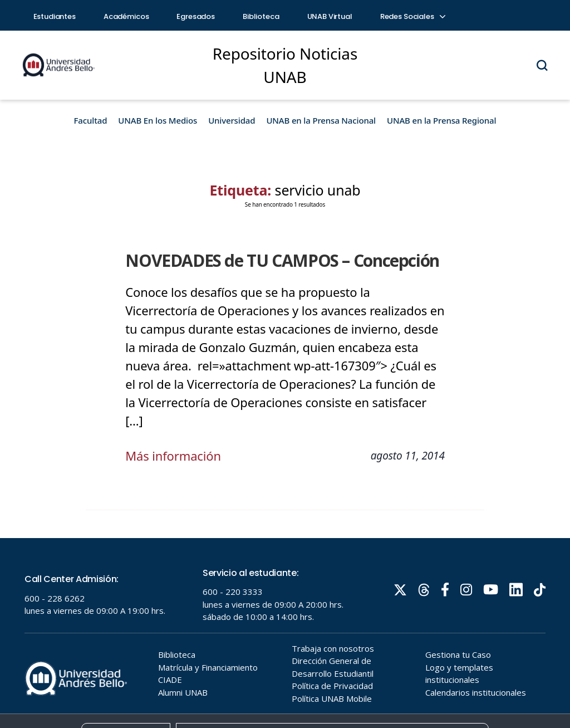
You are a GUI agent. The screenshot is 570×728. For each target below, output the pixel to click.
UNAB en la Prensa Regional (441, 120)
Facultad (91, 120)
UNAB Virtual (330, 16)
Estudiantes (55, 16)
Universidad (232, 120)
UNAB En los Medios (158, 120)
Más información (173, 456)
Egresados (196, 16)
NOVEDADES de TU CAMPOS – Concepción (282, 260)
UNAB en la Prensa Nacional (321, 120)
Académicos (126, 16)
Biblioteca (261, 16)
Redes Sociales (412, 16)
